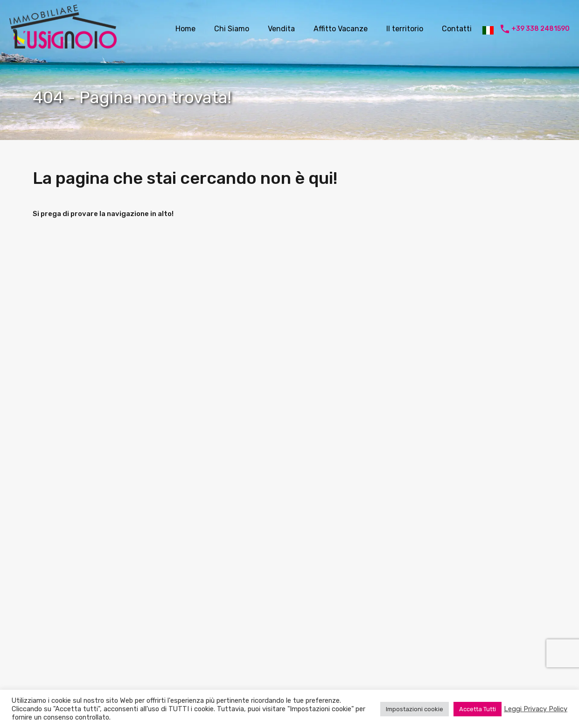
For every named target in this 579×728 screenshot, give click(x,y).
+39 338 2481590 (541, 29)
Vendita (281, 29)
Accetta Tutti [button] (478, 709)
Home (185, 29)
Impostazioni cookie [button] (415, 709)
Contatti (457, 29)
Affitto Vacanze (341, 29)
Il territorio (405, 29)
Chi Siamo (232, 29)
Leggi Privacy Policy (536, 709)
